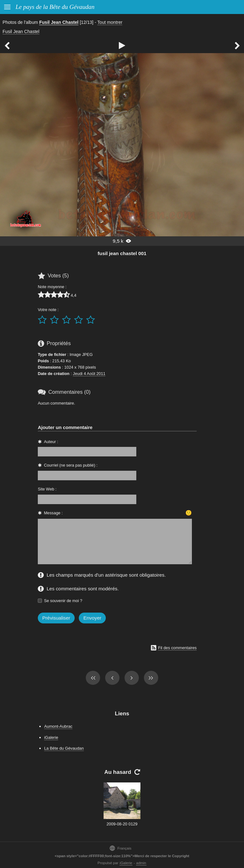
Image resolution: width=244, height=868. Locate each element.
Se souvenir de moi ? (63, 601)
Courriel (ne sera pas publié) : (71, 465)
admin (141, 863)
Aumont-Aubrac (58, 726)
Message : (53, 513)
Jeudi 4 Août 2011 (89, 374)
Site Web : (47, 489)
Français (120, 848)
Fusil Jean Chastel (59, 22)
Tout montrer (110, 22)
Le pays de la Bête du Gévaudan (55, 7)
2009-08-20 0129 (122, 824)
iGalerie (51, 737)
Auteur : (51, 442)
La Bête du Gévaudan (64, 748)
